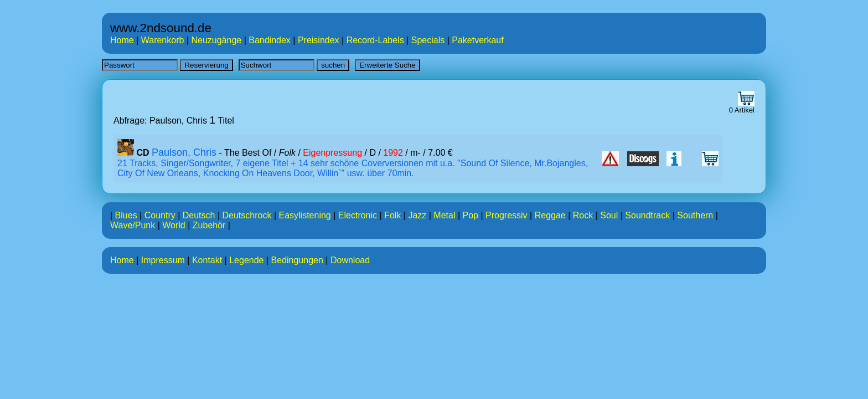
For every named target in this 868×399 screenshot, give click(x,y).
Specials (428, 40)
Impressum (163, 260)
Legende (246, 260)
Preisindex (319, 40)
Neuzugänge (216, 40)
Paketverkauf (477, 40)
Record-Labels (375, 40)
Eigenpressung (332, 153)
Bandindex (270, 40)
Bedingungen (297, 260)
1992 (393, 153)
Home (122, 40)
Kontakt (207, 260)
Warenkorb (163, 40)
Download (350, 260)
